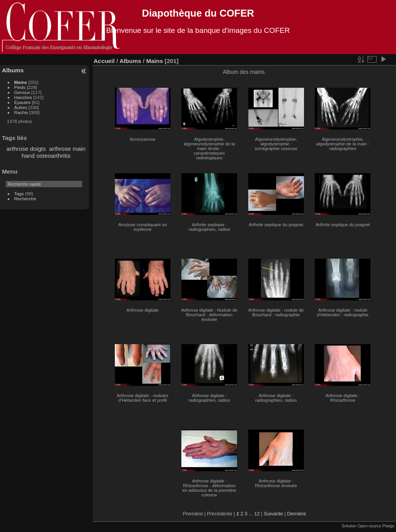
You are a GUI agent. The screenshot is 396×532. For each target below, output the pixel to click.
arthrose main (67, 149)
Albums (13, 70)
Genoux (22, 92)
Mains (21, 82)
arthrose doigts (26, 149)
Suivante (273, 514)
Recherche (25, 199)
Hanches (23, 97)
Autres (21, 107)
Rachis (21, 112)
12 (257, 514)
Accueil (104, 61)
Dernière (296, 514)
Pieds (20, 87)
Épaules (23, 102)
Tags (19, 194)
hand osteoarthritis (46, 156)
